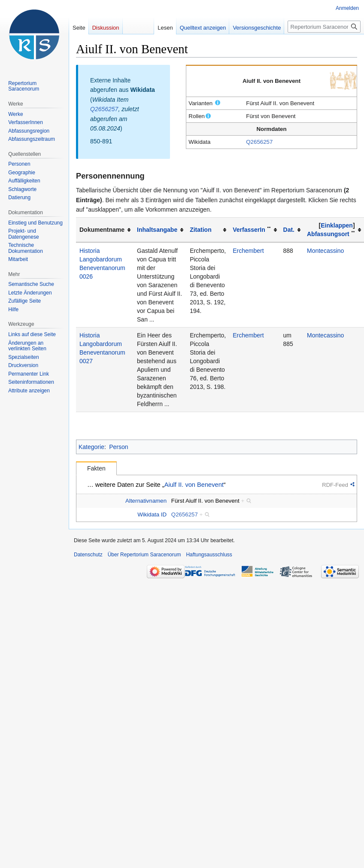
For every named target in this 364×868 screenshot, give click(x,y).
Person (118, 447)
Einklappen (337, 225)
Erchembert (248, 251)
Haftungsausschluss (209, 555)
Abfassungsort (328, 234)
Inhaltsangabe (157, 230)
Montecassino (325, 251)
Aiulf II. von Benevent (194, 485)
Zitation (201, 230)
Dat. (289, 230)
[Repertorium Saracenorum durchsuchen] (324, 27)
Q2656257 (259, 142)
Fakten (96, 468)
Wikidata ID (152, 514)
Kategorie (91, 447)
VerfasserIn (249, 230)
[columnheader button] (160, 230)
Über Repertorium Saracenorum (144, 555)
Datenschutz (88, 555)
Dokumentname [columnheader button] (102, 230)
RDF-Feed (335, 485)
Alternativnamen (146, 501)
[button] (337, 225)
